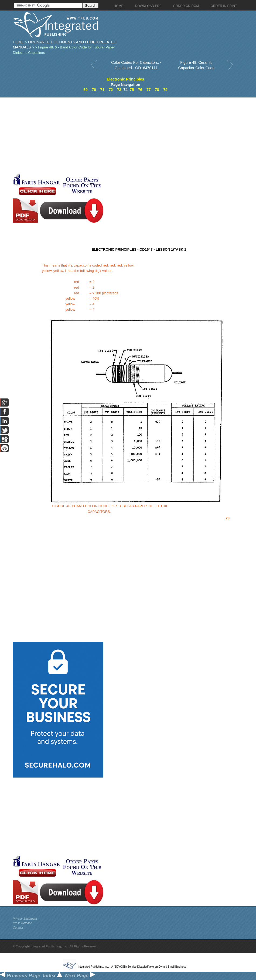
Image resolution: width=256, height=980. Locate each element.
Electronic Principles (126, 79)
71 (103, 90)
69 (86, 90)
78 (157, 90)
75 (132, 90)
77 (149, 90)
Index (53, 976)
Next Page (80, 976)
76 (140, 90)
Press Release (22, 923)
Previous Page (20, 976)
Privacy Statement (25, 919)
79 (165, 90)
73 (119, 90)
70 (94, 90)
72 (111, 90)
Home (18, 42)
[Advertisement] (87, 135)
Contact (18, 927)
